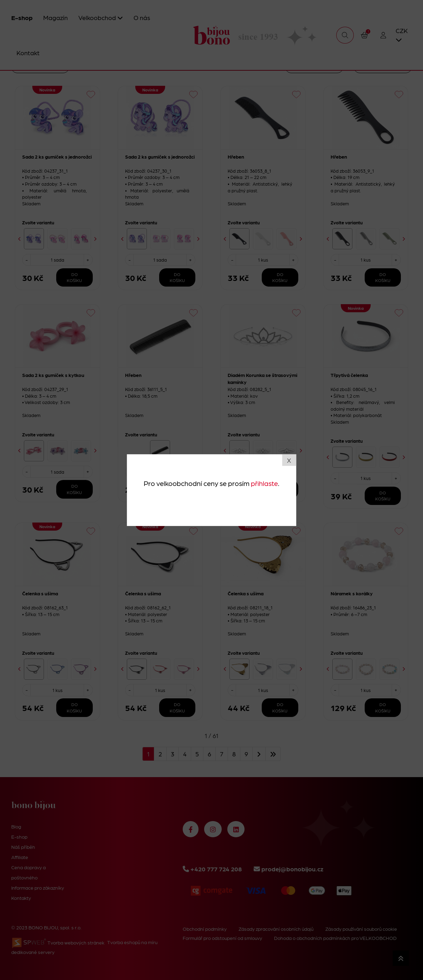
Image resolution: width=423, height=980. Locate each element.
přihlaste (264, 483)
